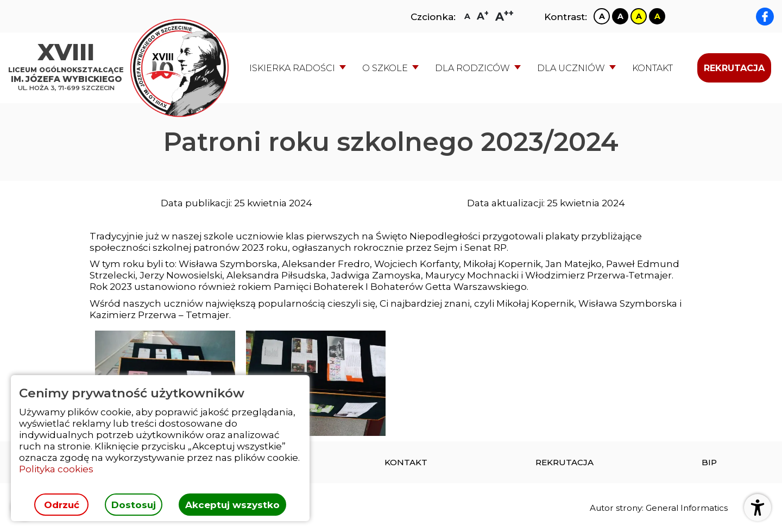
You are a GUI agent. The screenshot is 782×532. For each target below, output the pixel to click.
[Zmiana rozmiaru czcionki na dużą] (483, 16)
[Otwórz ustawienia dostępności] (758, 508)
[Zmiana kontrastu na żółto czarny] (639, 16)
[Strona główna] (69, 68)
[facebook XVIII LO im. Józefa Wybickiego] (765, 17)
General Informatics (687, 508)
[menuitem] (652, 68)
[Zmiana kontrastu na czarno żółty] (657, 16)
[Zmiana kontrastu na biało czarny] (602, 16)
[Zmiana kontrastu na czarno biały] (620, 16)
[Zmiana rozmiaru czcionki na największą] (504, 17)
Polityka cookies (56, 469)
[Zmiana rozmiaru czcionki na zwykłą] (467, 16)
